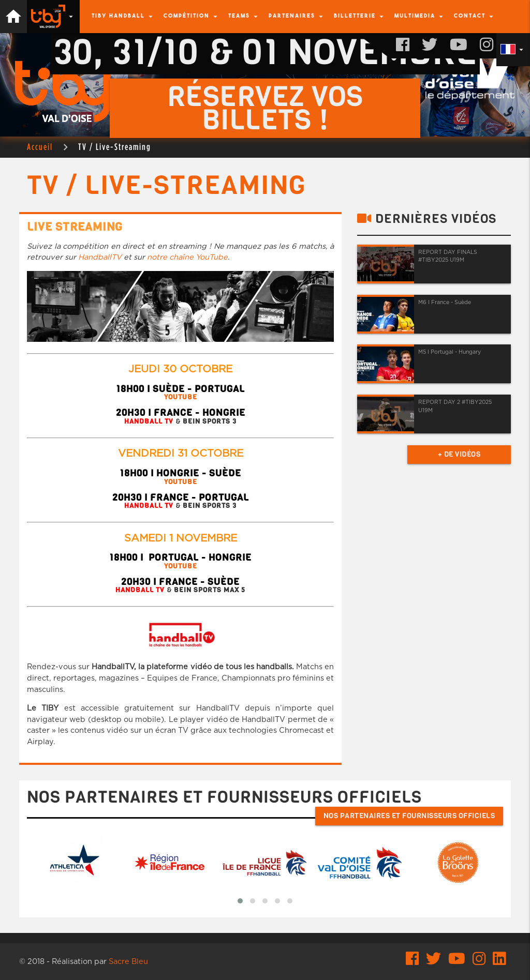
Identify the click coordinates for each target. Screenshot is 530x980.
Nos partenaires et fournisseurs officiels (409, 816)
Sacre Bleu (128, 962)
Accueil (40, 147)
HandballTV (100, 257)
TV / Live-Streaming (115, 147)
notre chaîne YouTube (187, 257)
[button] (240, 901)
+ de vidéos (459, 454)
